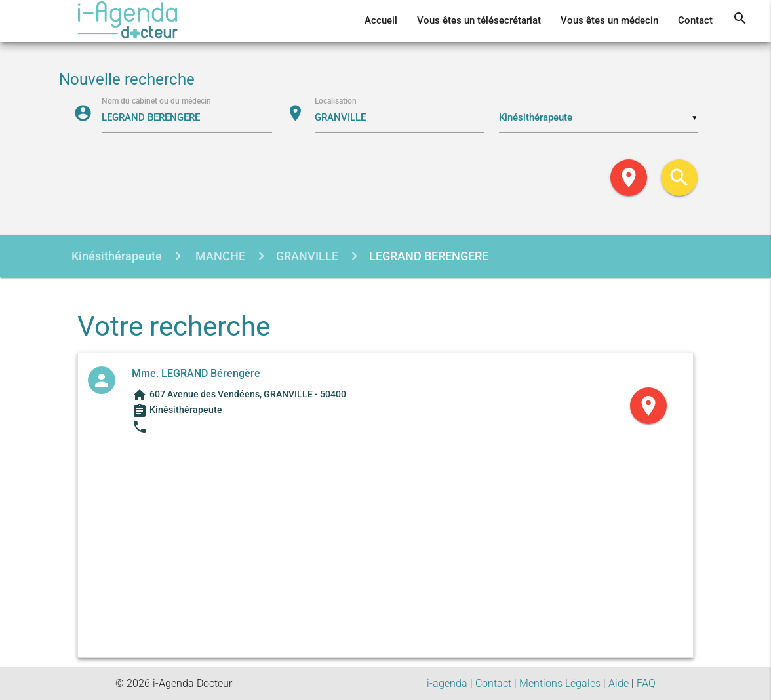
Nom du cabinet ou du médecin (156, 100)
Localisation (336, 100)
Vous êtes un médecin (609, 21)
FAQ (646, 683)
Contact (695, 21)
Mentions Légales (560, 683)
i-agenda (447, 683)
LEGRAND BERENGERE (429, 256)
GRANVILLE (307, 256)
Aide (619, 683)
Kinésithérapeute (117, 256)
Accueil (381, 21)
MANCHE (219, 256)
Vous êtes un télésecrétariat (479, 21)
